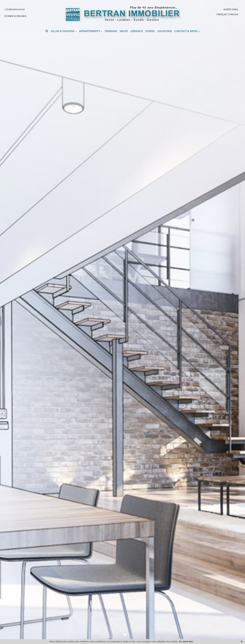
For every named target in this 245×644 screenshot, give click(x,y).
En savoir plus (186, 641)
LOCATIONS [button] (165, 31)
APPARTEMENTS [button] (91, 31)
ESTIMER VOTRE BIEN (15, 16)
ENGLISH (234, 14)
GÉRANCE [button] (137, 31)
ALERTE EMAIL (231, 9)
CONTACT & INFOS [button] (187, 31)
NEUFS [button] (124, 31)
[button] (47, 31)
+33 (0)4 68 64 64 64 (14, 9)
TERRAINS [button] (111, 31)
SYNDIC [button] (150, 31)
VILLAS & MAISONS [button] (64, 31)
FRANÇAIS (222, 14)
